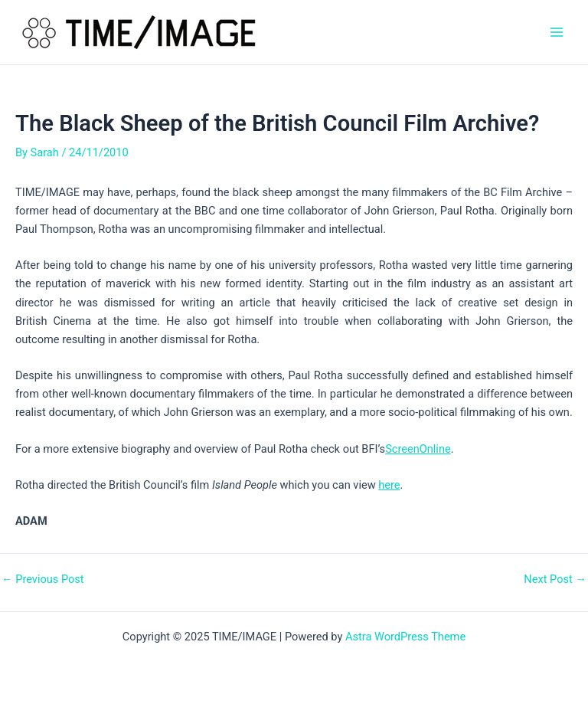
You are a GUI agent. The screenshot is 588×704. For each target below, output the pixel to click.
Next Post (555, 580)
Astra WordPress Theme (405, 637)
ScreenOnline (418, 449)
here (389, 485)
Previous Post (43, 580)
